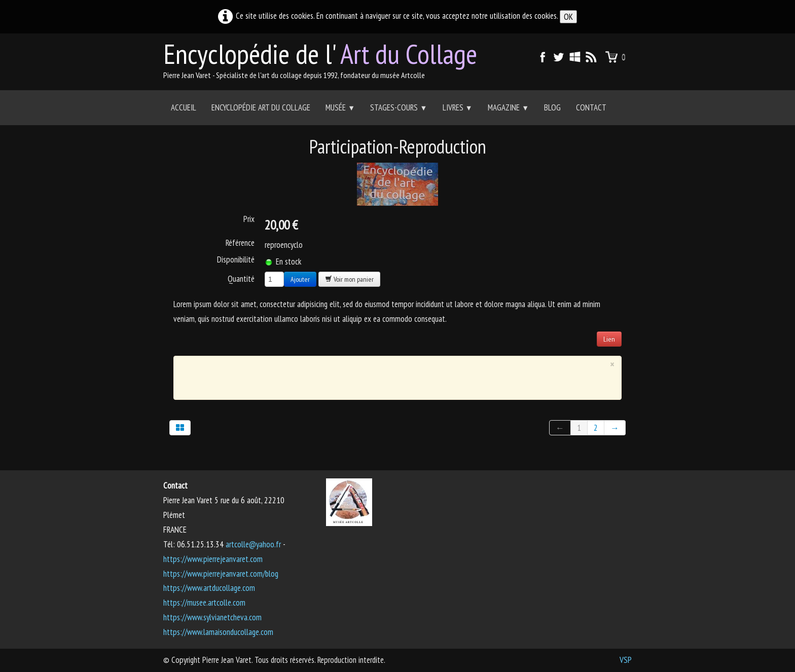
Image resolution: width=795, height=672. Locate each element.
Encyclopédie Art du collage (261, 107)
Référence (240, 243)
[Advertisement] (390, 376)
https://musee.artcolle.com (204, 603)
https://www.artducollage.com (209, 588)
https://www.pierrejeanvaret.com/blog (221, 574)
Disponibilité (236, 259)
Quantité (241, 278)
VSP (626, 660)
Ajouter (300, 279)
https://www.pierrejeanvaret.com (213, 559)
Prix (249, 219)
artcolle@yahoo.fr (253, 544)
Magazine (508, 107)
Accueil (184, 107)
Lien (609, 339)
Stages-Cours (399, 107)
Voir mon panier (349, 279)
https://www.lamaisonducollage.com (218, 632)
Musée (340, 107)
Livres (458, 107)
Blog (552, 107)
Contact (591, 107)
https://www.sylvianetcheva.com (212, 617)
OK (568, 17)
